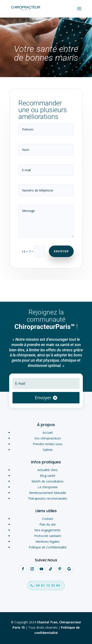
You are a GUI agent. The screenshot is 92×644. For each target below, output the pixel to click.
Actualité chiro (48, 470)
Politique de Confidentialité (48, 547)
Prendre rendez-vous (48, 444)
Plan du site (48, 524)
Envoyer (61, 249)
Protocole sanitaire (48, 536)
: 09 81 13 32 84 (47, 586)
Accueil (48, 433)
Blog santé (48, 476)
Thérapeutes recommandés (48, 498)
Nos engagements (48, 530)
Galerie (48, 450)
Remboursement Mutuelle (48, 493)
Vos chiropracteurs (48, 438)
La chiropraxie (48, 487)
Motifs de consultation (48, 481)
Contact (48, 519)
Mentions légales (48, 542)
